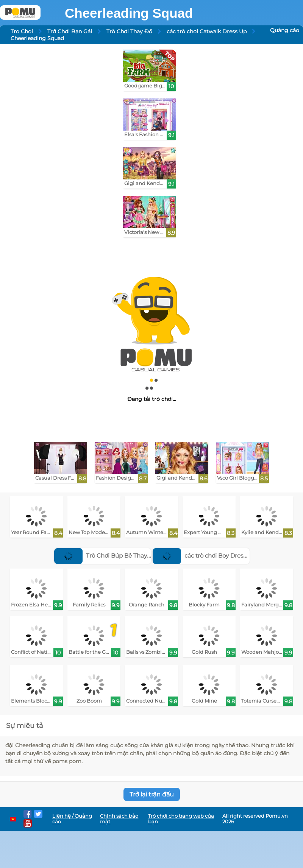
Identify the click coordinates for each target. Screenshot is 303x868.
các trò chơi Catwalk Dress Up (207, 31)
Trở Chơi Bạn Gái (70, 31)
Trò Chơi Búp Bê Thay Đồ (105, 556)
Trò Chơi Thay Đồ (129, 31)
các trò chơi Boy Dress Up (204, 556)
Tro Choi (22, 31)
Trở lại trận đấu (152, 794)
